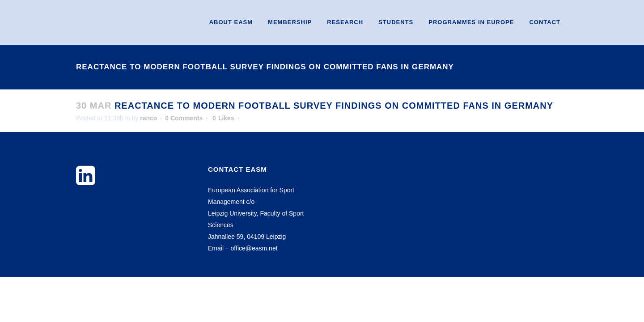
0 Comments (184, 118)
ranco (148, 118)
